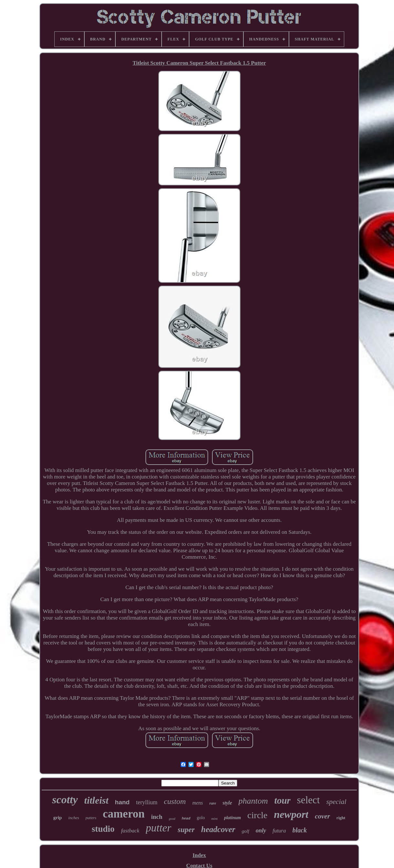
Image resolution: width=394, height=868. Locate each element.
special (336, 802)
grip (58, 818)
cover (322, 816)
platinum (232, 818)
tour (282, 800)
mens (198, 803)
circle (257, 815)
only (261, 830)
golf (245, 831)
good (172, 819)
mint (215, 819)
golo (201, 818)
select (309, 800)
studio (103, 829)
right (341, 818)
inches (74, 818)
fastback (130, 831)
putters (91, 818)
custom (175, 801)
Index (199, 855)
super (186, 830)
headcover (218, 829)
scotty (65, 800)
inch (157, 817)
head (186, 819)
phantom (253, 801)
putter (159, 828)
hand (122, 802)
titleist (96, 800)
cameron (124, 814)
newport (291, 814)
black (300, 830)
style (227, 803)
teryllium (147, 802)
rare (213, 803)
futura (279, 831)
